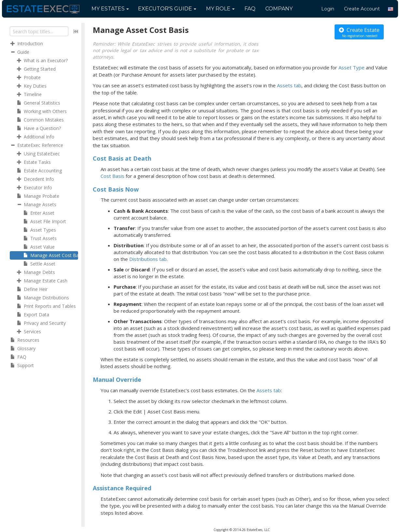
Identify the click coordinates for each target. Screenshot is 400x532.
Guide (167, 9)
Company (279, 9)
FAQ (250, 9)
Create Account (362, 9)
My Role (220, 9)
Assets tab (289, 85)
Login (328, 9)
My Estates (110, 9)
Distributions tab (148, 259)
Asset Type (352, 67)
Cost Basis (112, 176)
